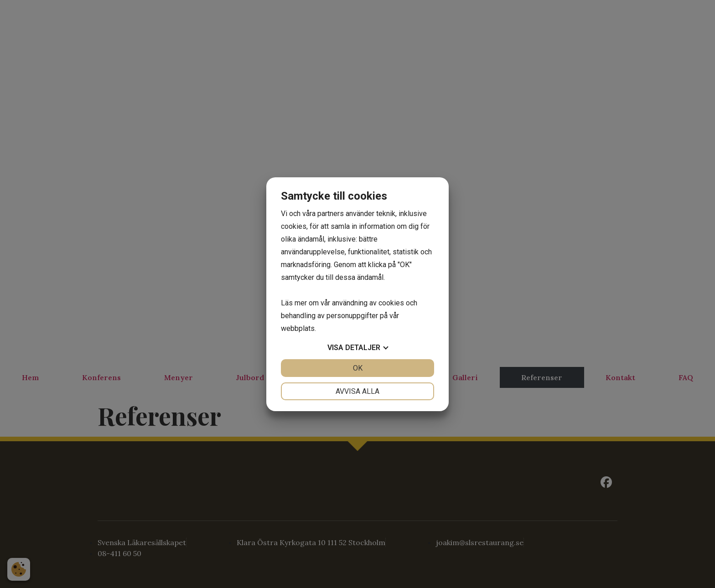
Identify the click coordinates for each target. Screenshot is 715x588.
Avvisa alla (357, 391)
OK (358, 368)
